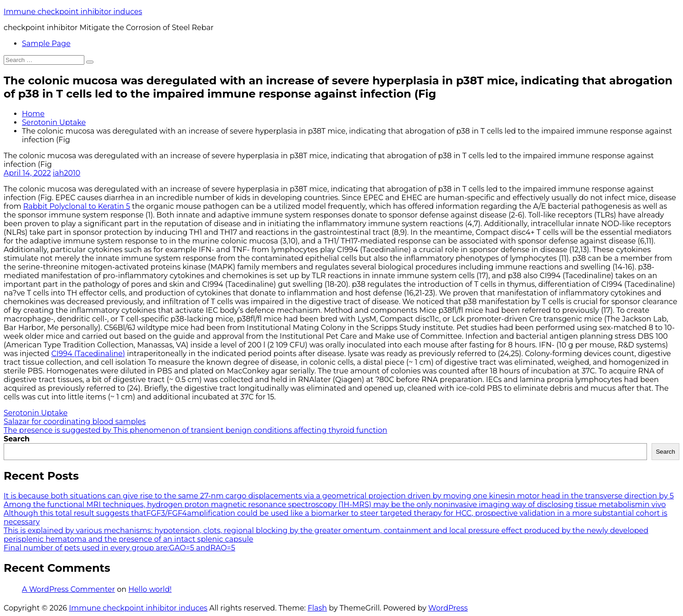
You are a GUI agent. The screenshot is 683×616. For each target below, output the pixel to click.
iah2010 (67, 173)
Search (17, 439)
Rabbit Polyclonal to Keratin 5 (77, 206)
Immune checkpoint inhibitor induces (73, 12)
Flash (318, 608)
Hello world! (150, 589)
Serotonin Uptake (54, 122)
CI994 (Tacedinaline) (88, 354)
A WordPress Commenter (68, 589)
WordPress (448, 608)
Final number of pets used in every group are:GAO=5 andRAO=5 (119, 548)
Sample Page (46, 44)
